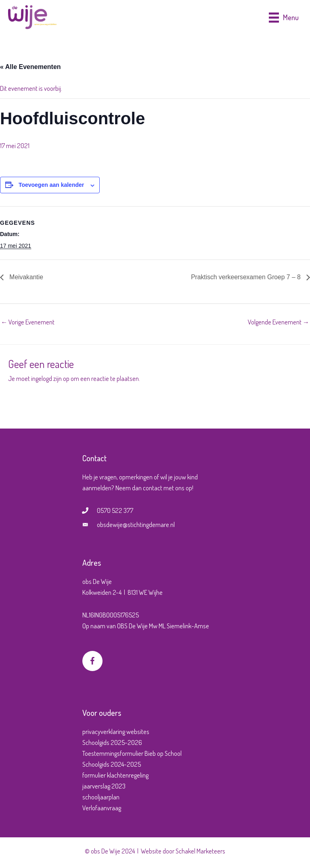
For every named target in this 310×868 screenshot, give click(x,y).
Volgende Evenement (279, 322)
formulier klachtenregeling (115, 775)
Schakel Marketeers (200, 851)
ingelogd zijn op (50, 378)
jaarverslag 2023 (104, 786)
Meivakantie (26, 277)
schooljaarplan (101, 797)
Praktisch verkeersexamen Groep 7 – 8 (245, 277)
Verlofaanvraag (102, 808)
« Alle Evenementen (30, 67)
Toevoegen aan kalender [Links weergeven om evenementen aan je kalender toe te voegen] (51, 185)
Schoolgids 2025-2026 (112, 742)
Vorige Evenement (28, 322)
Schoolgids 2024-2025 (112, 764)
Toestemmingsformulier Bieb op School (132, 753)
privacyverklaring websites (116, 731)
